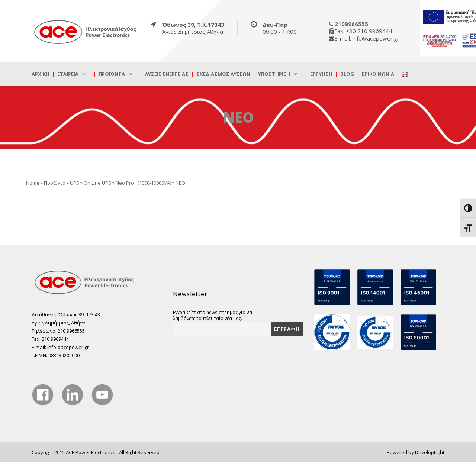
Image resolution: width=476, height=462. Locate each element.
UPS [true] (75, 183)
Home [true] (33, 183)
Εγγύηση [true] (321, 74)
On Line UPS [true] (97, 183)
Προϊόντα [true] (112, 74)
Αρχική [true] (41, 74)
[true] (86, 32)
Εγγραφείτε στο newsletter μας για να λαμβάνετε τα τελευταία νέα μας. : (213, 315)
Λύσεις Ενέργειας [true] (167, 74)
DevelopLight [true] (430, 452)
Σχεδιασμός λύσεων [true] (223, 74)
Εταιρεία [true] (68, 74)
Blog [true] (347, 74)
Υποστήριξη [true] (274, 74)
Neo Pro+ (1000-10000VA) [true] (143, 183)
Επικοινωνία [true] (378, 74)
